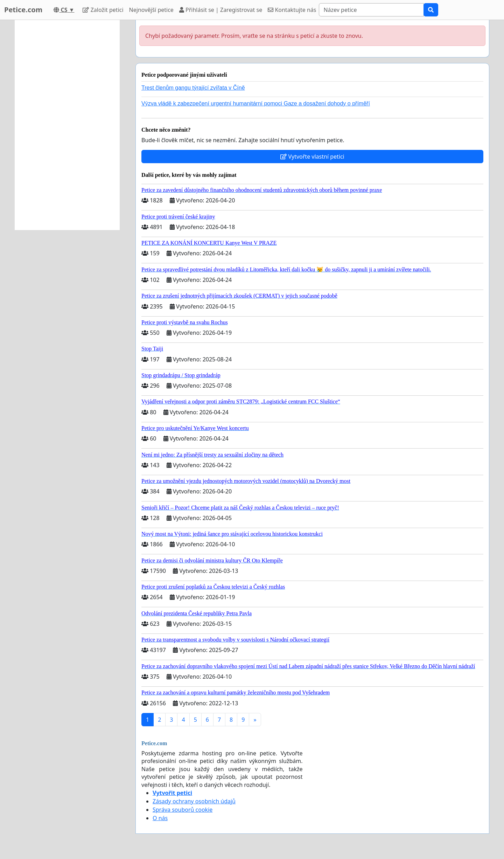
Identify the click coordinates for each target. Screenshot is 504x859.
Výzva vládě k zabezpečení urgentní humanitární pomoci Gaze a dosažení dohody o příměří (256, 103)
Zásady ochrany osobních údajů (194, 801)
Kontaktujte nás (292, 10)
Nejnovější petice (151, 10)
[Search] (371, 10)
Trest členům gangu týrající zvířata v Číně (193, 88)
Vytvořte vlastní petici (312, 157)
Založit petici (103, 10)
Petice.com (23, 10)
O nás (160, 818)
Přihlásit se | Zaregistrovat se (221, 10)
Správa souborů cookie (183, 810)
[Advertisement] (67, 125)
